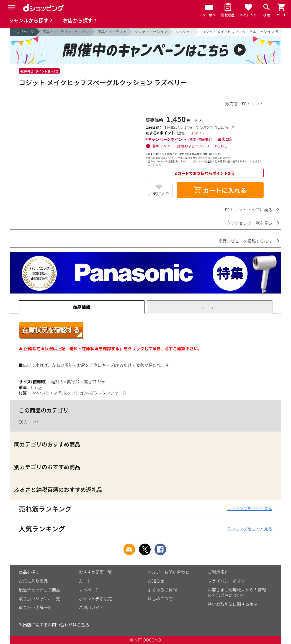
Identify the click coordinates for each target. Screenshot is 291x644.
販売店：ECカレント (244, 104)
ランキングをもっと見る (250, 508)
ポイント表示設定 (96, 598)
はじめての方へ (162, 598)
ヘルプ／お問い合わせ (169, 572)
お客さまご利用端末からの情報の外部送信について (237, 592)
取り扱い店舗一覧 (35, 607)
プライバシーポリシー (229, 581)
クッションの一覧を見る (249, 223)
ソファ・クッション (151, 32)
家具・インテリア (112, 32)
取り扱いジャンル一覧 (39, 598)
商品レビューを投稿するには (245, 241)
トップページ (24, 32)
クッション (184, 32)
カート (85, 581)
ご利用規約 (218, 572)
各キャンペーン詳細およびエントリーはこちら (190, 146)
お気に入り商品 (33, 581)
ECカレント (30, 422)
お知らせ (156, 581)
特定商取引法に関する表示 (233, 604)
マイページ (89, 590)
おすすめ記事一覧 (96, 572)
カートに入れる (220, 190)
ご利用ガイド (91, 607)
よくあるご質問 (162, 590)
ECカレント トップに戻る (248, 210)
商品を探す (29, 572)
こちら (83, 624)
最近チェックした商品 (40, 590)
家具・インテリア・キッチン (66, 32)
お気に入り (159, 194)
